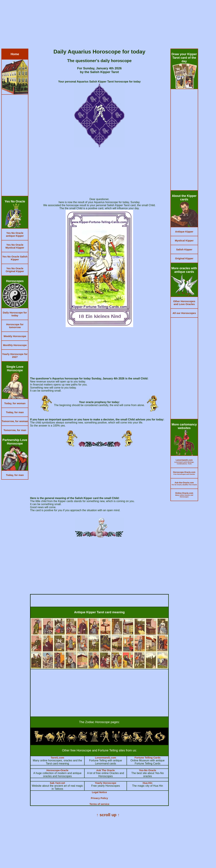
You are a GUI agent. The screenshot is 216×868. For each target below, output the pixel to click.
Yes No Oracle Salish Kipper (15, 258)
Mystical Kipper (184, 240)
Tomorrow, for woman (15, 421)
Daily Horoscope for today (15, 314)
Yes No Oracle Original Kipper (15, 270)
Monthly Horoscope (15, 345)
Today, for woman (15, 403)
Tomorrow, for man (15, 430)
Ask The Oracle (106, 770)
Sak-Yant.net (57, 783)
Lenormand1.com (106, 758)
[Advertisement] (103, 25)
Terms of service (99, 804)
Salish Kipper (184, 249)
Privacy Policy (99, 798)
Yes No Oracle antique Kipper (15, 234)
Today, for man (15, 412)
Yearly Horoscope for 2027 (15, 355)
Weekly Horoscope (15, 336)
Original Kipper (184, 258)
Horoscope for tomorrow (15, 326)
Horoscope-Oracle (57, 770)
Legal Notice (99, 792)
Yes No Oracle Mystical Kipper (15, 246)
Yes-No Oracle (147, 770)
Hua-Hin (148, 783)
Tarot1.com (57, 758)
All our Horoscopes (184, 313)
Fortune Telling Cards (147, 758)
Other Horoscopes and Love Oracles (184, 303)
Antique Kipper (184, 232)
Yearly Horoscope (106, 783)
